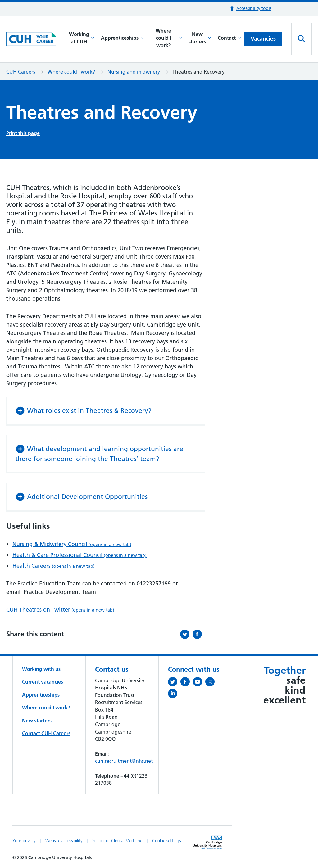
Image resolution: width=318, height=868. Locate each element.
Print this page (23, 133)
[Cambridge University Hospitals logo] (36, 39)
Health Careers (54, 566)
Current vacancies (43, 682)
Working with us (41, 669)
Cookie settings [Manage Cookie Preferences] (166, 841)
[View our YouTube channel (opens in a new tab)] (199, 683)
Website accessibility (64, 841)
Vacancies (263, 39)
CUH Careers (21, 72)
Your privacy (25, 841)
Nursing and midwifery (134, 72)
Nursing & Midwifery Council (72, 544)
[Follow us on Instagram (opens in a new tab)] (211, 683)
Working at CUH (82, 38)
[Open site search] (302, 39)
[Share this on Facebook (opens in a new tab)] (199, 634)
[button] (250, 9)
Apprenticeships (122, 38)
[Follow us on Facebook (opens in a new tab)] (187, 683)
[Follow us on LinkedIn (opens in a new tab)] (174, 695)
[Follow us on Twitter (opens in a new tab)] (174, 683)
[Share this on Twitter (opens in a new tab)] (186, 634)
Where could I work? (169, 38)
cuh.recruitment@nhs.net (124, 761)
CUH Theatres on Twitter (60, 610)
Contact (229, 38)
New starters (200, 38)
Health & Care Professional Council (79, 555)
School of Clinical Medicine (118, 841)
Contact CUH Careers (46, 733)
